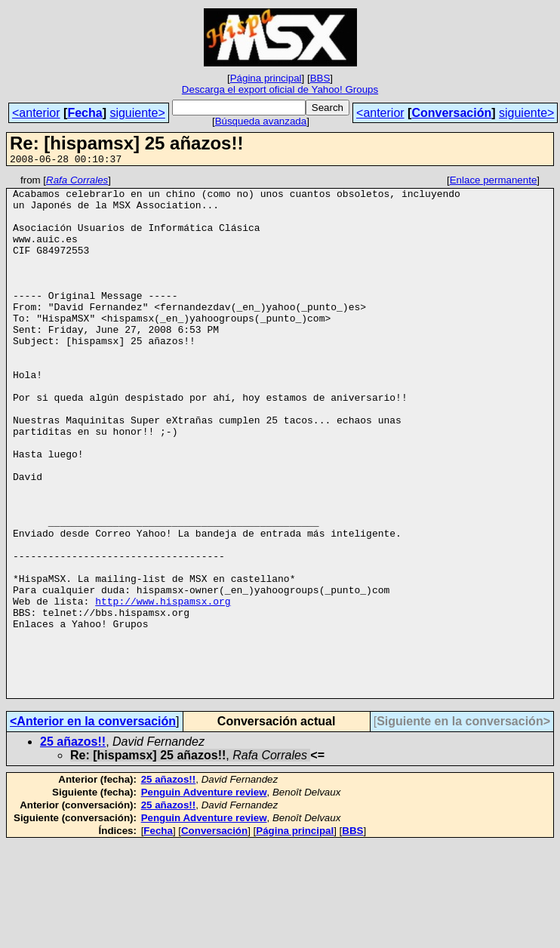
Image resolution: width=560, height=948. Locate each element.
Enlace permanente (494, 182)
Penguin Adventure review (204, 896)
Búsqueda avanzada (261, 121)
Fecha (85, 113)
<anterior (36, 113)
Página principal (266, 78)
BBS (320, 78)
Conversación (451, 113)
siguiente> (137, 113)
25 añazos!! (73, 846)
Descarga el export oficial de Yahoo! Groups (280, 89)
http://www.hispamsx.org (163, 687)
